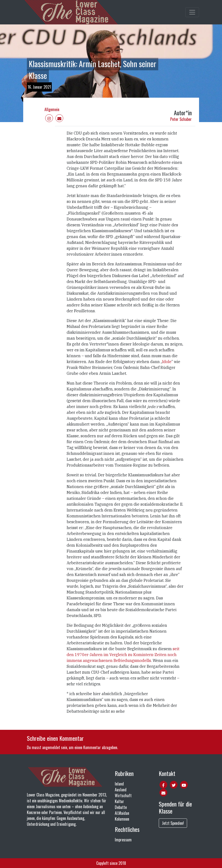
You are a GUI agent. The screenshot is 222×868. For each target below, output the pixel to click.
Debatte (121, 807)
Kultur (119, 801)
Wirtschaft (123, 795)
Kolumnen (122, 819)
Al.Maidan (122, 813)
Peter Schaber (181, 119)
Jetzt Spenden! (173, 823)
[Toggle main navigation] (192, 12)
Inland (119, 784)
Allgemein (52, 109)
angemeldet (51, 747)
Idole (167, 362)
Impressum (123, 840)
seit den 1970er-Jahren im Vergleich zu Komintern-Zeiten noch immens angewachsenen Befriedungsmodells (123, 655)
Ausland (121, 790)
